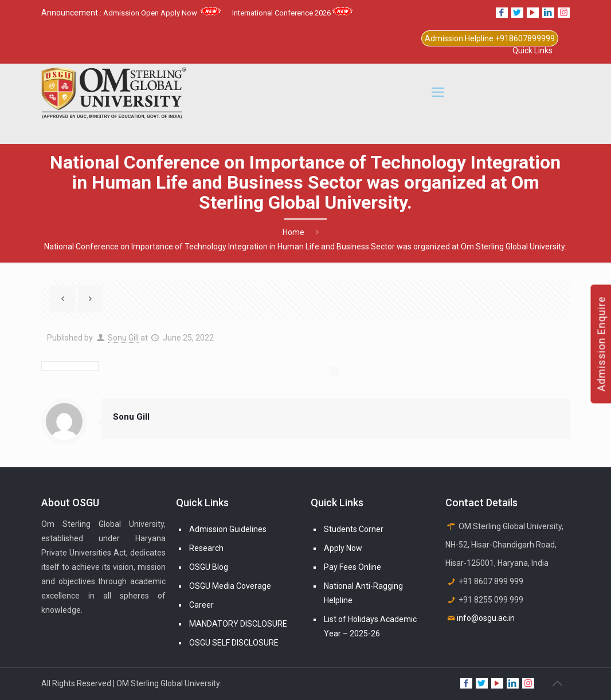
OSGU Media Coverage (230, 586)
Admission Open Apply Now (162, 13)
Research (206, 548)
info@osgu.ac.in (486, 618)
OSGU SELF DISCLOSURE (234, 643)
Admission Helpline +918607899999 (490, 38)
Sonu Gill (123, 338)
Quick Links (532, 50)
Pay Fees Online (352, 567)
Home (293, 232)
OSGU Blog (209, 567)
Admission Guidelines (228, 529)
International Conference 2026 (292, 13)
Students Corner (354, 529)
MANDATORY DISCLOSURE (238, 624)
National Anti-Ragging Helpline (363, 593)
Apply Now (343, 548)
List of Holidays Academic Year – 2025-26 (370, 626)
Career (201, 605)
